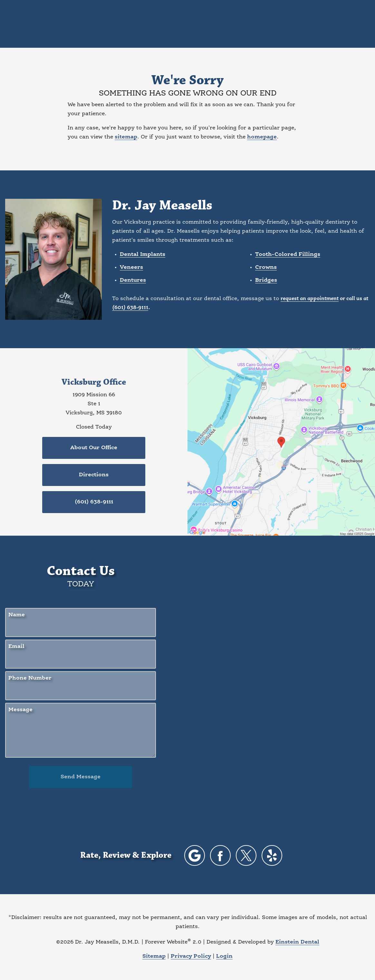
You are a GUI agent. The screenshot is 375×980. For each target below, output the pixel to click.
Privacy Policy (191, 956)
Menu (340, 24)
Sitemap (154, 956)
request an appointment (310, 299)
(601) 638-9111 (130, 308)
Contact (304, 24)
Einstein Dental (297, 942)
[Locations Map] (281, 442)
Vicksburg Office (94, 382)
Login (224, 956)
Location (268, 24)
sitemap (126, 137)
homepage (262, 137)
